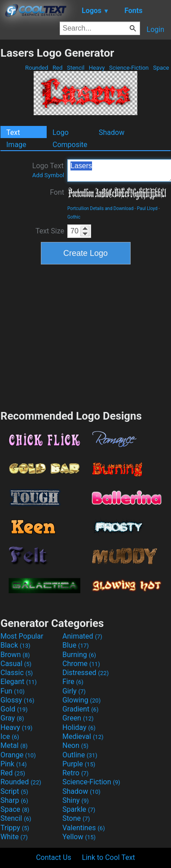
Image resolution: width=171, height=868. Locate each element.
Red (58, 68)
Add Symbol (48, 175)
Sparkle (79, 809)
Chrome (81, 664)
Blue (76, 645)
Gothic (74, 217)
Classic (17, 673)
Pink (14, 764)
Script (14, 791)
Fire (73, 682)
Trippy (15, 828)
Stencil (76, 68)
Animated (82, 636)
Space (161, 68)
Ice (10, 736)
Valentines (84, 828)
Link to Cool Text (109, 857)
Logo (61, 132)
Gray (12, 718)
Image (16, 145)
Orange (18, 755)
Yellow (79, 837)
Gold (14, 709)
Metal (14, 745)
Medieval (83, 736)
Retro (75, 773)
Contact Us (54, 857)
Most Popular (22, 636)
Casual (16, 664)
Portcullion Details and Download (100, 208)
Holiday (79, 727)
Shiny (76, 800)
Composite (70, 145)
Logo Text (48, 170)
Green (78, 718)
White (14, 837)
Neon (75, 745)
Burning (79, 655)
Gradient (80, 709)
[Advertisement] (86, 336)
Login (156, 29)
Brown (15, 655)
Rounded (37, 68)
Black (15, 645)
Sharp (14, 800)
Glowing (81, 700)
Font (57, 192)
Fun (13, 691)
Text (13, 132)
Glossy (18, 700)
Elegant (19, 682)
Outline (80, 755)
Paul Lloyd (147, 208)
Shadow (112, 132)
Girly (74, 691)
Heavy (97, 68)
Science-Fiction (129, 68)
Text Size (50, 231)
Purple (79, 764)
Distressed (85, 673)
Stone (76, 818)
